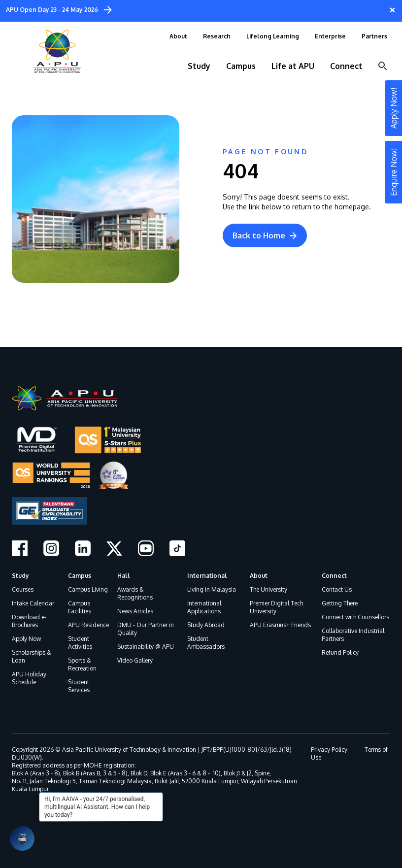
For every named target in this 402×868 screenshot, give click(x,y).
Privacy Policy (329, 750)
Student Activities (80, 643)
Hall (124, 576)
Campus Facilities (80, 607)
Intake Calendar (33, 603)
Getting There (340, 603)
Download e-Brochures (29, 621)
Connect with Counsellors (355, 617)
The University (268, 589)
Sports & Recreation (82, 664)
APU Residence (88, 625)
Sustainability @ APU (146, 647)
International (207, 576)
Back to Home (265, 235)
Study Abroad (206, 625)
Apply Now (26, 639)
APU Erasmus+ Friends (280, 625)
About (259, 576)
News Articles (135, 611)
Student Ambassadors (206, 643)
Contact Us (337, 589)
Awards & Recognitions (135, 593)
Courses (23, 589)
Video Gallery (135, 660)
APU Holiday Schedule (29, 678)
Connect (334, 576)
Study (20, 576)
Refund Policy (340, 652)
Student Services (79, 686)
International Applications (204, 607)
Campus (80, 576)
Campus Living (88, 589)
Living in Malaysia (212, 589)
